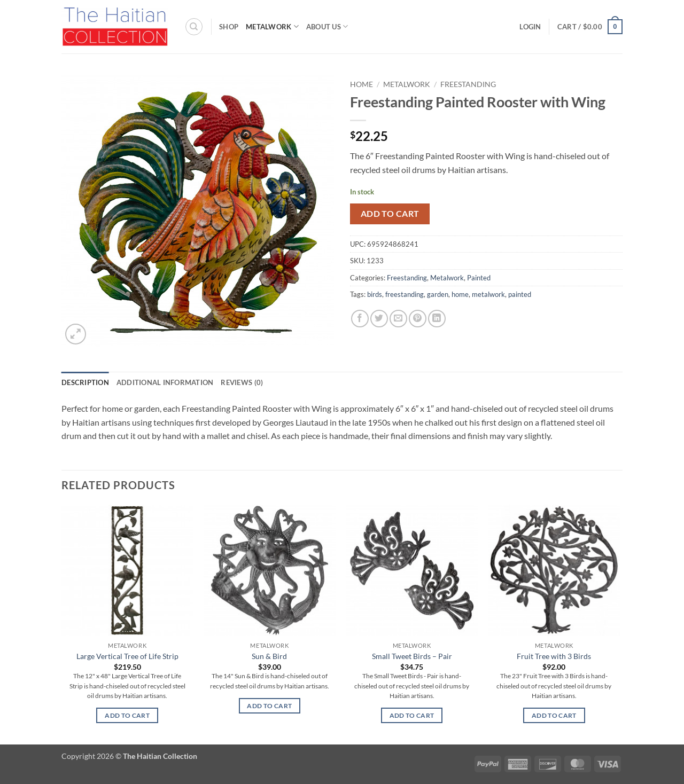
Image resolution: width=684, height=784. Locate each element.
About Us (327, 26)
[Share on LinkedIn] (437, 319)
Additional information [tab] (165, 382)
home (460, 294)
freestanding (405, 294)
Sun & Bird (269, 656)
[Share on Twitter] (379, 319)
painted (520, 294)
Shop (229, 27)
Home (362, 84)
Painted (479, 278)
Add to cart (390, 214)
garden (438, 294)
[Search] (194, 27)
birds (375, 294)
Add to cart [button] (127, 715)
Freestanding (468, 84)
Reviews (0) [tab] (242, 382)
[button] (530, 27)
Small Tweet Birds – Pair (412, 656)
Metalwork (272, 26)
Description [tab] (85, 382)
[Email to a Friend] (398, 319)
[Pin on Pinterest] (418, 319)
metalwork (488, 294)
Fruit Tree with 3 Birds (554, 656)
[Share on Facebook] (360, 319)
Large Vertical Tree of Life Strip (127, 656)
